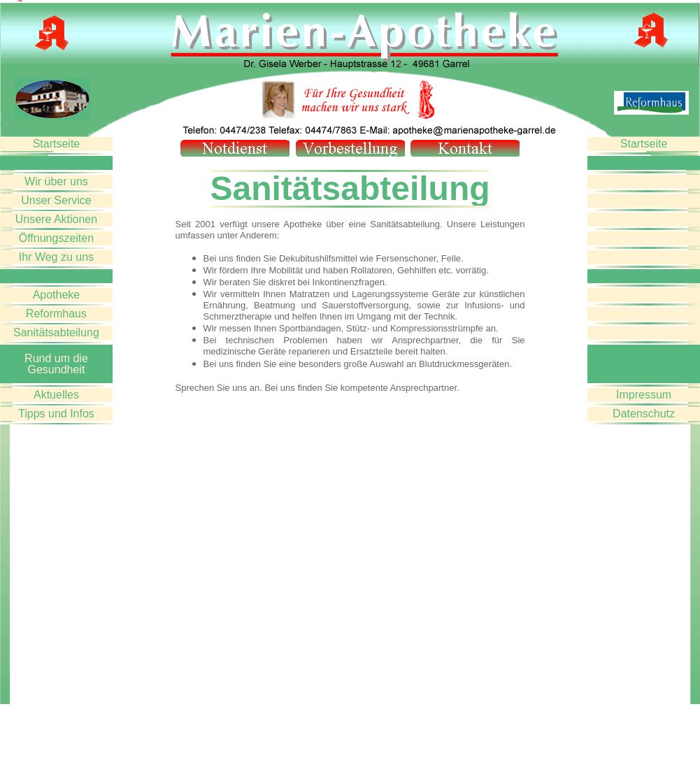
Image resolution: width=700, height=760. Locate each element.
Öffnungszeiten (56, 238)
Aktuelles (56, 395)
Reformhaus (56, 314)
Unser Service (56, 200)
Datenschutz (644, 414)
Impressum (644, 395)
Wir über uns (56, 181)
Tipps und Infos (56, 414)
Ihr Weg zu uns (56, 257)
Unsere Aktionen (56, 219)
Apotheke (57, 295)
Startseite (57, 144)
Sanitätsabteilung (56, 332)
